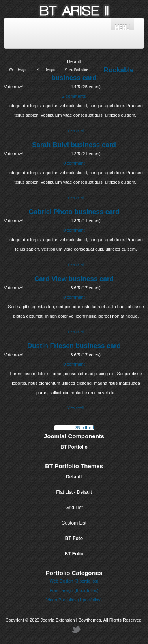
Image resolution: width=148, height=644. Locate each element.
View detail (76, 130)
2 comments (74, 96)
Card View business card (74, 279)
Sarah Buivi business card (74, 145)
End (90, 428)
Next (81, 428)
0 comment (74, 163)
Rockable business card (92, 74)
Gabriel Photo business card (74, 212)
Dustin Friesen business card (74, 346)
